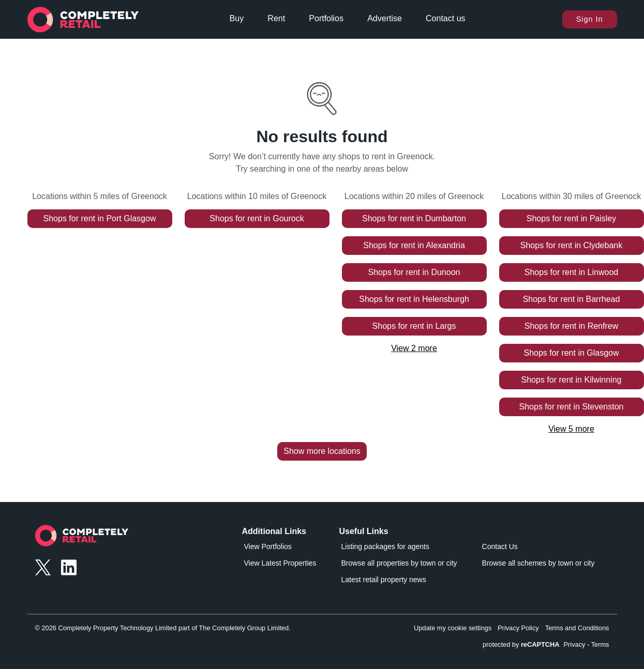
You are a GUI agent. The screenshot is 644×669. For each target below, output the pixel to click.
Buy (237, 18)
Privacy (575, 644)
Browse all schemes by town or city (538, 563)
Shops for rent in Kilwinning (572, 380)
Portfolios (326, 18)
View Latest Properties (280, 563)
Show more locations (322, 451)
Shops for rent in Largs (414, 326)
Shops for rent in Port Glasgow (100, 218)
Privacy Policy (518, 628)
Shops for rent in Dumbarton (414, 218)
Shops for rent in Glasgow (571, 353)
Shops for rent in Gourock (257, 218)
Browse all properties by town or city (399, 563)
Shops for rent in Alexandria (414, 245)
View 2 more (414, 348)
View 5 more (571, 429)
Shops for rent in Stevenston (572, 407)
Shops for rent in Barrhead (572, 299)
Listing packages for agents (385, 546)
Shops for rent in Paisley (571, 218)
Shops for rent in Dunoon (414, 272)
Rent (276, 18)
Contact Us (500, 546)
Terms (600, 644)
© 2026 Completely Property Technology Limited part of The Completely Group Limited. (163, 628)
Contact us (445, 18)
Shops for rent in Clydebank (571, 245)
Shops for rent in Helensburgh (414, 299)
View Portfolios (268, 546)
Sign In (590, 19)
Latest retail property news (384, 580)
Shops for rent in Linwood (571, 272)
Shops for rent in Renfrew (571, 326)
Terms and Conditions (577, 628)
